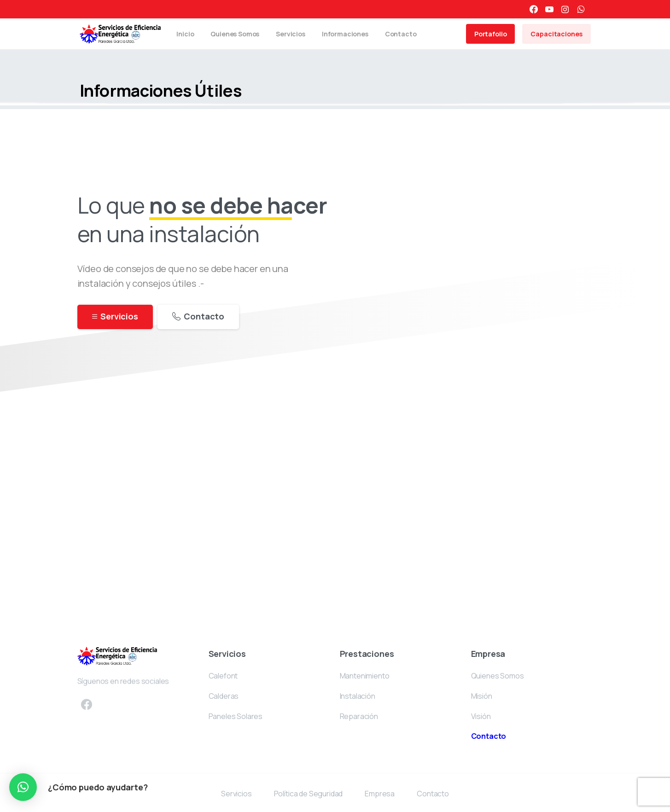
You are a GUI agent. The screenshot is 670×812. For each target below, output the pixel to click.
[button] (23, 787)
